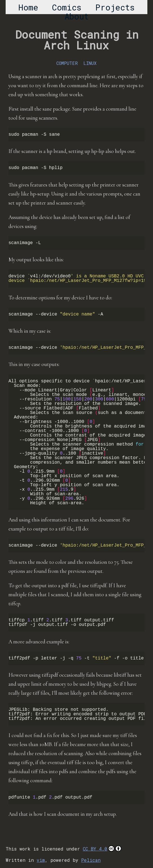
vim (41, 860)
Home (28, 7)
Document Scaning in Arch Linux (77, 40)
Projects (115, 7)
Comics (67, 7)
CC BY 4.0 (102, 849)
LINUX (90, 63)
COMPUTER (67, 63)
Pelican (91, 860)
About (77, 16)
